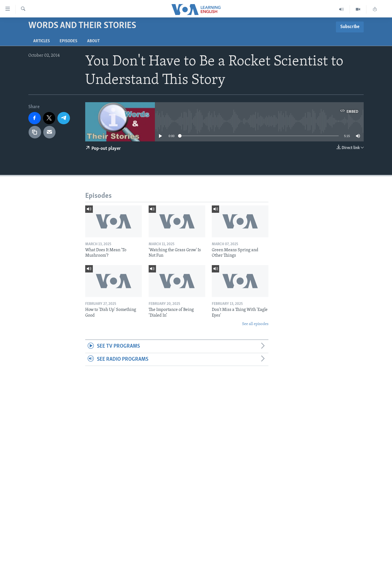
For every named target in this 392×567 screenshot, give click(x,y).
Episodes (68, 41)
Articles (42, 41)
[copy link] (35, 132)
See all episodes (255, 324)
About (93, 41)
